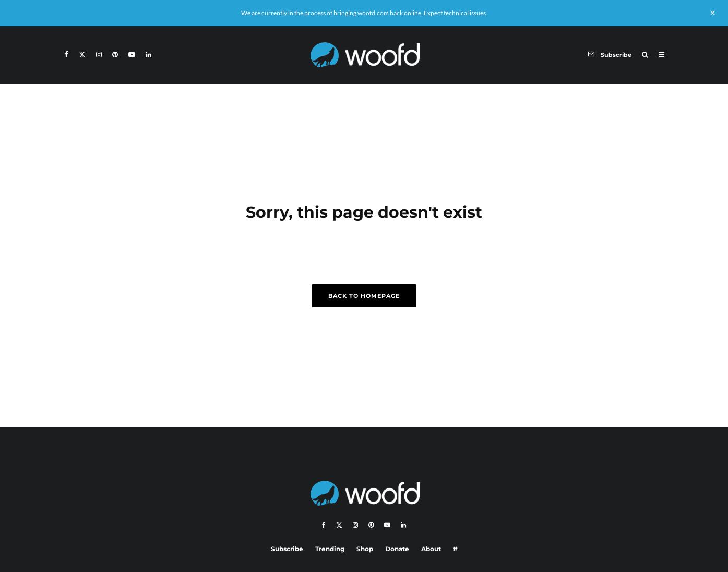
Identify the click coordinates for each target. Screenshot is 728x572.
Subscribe (287, 549)
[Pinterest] (115, 55)
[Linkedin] (148, 55)
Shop (365, 549)
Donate (397, 549)
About (431, 549)
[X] (82, 55)
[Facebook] (66, 55)
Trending (330, 549)
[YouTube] (132, 55)
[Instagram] (99, 55)
